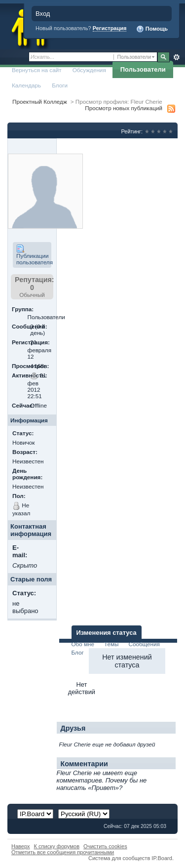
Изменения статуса (107, 633)
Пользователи (143, 69)
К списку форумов (57, 846)
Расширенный (176, 57)
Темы (111, 644)
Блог (78, 652)
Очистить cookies (105, 846)
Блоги (60, 85)
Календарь (26, 85)
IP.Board (162, 858)
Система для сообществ (119, 858)
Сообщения (144, 644)
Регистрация (110, 28)
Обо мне (83, 644)
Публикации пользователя (34, 255)
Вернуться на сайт (37, 70)
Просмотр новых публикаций (124, 108)
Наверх (21, 846)
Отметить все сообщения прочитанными (63, 852)
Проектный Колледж (40, 102)
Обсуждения (89, 70)
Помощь (152, 29)
